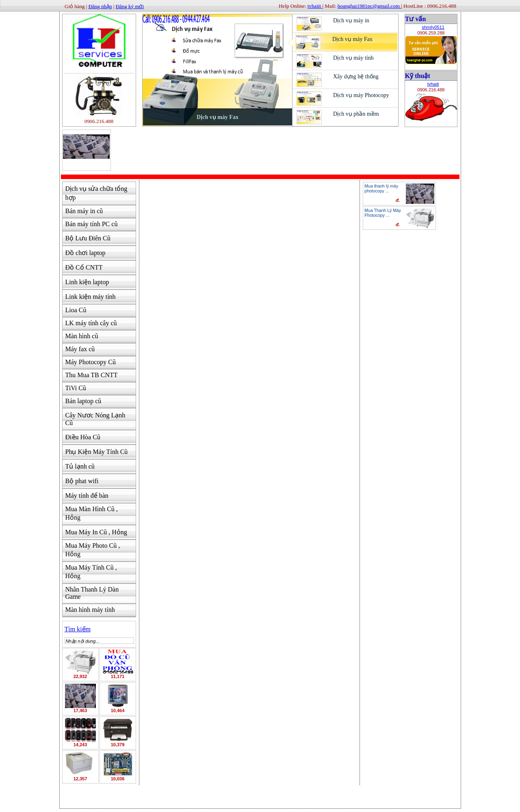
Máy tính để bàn (87, 496)
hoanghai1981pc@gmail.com (369, 6)
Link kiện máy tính (91, 297)
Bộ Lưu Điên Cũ (88, 238)
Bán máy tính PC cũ (92, 224)
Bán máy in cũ (84, 211)
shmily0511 (433, 27)
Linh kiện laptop (87, 282)
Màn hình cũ (82, 336)
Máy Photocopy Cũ (91, 362)
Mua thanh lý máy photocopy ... (381, 188)
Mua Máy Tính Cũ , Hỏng (91, 572)
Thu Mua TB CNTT (92, 375)
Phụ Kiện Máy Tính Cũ (97, 452)
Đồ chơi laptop (86, 253)
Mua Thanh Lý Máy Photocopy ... (383, 213)
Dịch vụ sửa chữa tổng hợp (96, 193)
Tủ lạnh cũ (80, 466)
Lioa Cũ (76, 310)
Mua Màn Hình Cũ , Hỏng (92, 513)
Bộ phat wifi (82, 481)
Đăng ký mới (130, 6)
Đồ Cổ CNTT (84, 267)
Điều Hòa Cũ (83, 437)
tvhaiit (433, 84)
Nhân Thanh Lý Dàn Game (92, 593)
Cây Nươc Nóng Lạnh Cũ (95, 419)
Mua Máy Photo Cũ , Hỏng (93, 550)
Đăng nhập (100, 6)
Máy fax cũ (80, 349)
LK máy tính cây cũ (91, 323)
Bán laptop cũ (83, 401)
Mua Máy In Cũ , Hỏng (96, 532)
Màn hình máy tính (90, 610)
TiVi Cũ (76, 388)
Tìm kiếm (78, 629)
